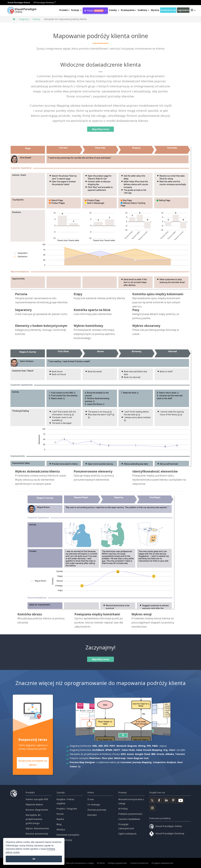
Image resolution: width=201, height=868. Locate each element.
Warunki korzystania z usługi (80, 863)
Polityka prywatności (130, 813)
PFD (149, 746)
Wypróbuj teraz (100, 129)
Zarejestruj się (168, 10)
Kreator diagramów (37, 809)
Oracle (160, 754)
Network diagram (127, 746)
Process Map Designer (82, 762)
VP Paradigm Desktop (45, 2)
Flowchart (95, 758)
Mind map (120, 758)
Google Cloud (142, 754)
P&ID (155, 746)
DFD (106, 746)
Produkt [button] (64, 10)
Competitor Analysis (164, 762)
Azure (130, 754)
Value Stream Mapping (149, 750)
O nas (91, 799)
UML (95, 746)
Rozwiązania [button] (128, 10)
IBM (153, 754)
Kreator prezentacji (37, 833)
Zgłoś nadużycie (127, 833)
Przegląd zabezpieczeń (162, 863)
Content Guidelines (129, 819)
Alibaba (170, 754)
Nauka (60, 819)
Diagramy (24, 19)
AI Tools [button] (95, 11)
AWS (123, 754)
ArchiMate (98, 750)
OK (34, 859)
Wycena (155, 10)
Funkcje (36, 19)
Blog (59, 824)
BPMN (109, 750)
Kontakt (92, 814)
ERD (101, 746)
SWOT (117, 750)
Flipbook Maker (34, 804)
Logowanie (183, 10)
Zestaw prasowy (97, 809)
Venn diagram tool (138, 758)
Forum (60, 813)
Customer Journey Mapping (136, 762)
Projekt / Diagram (67, 808)
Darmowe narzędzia (68, 834)
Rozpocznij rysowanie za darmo (33, 763)
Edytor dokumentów (37, 828)
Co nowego (94, 804)
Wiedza (61, 829)
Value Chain (128, 750)
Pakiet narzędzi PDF (37, 799)
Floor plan (107, 758)
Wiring (142, 746)
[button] (76, 10)
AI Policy (123, 808)
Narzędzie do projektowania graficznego (34, 819)
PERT (112, 746)
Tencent (180, 754)
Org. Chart (169, 750)
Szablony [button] (143, 10)
